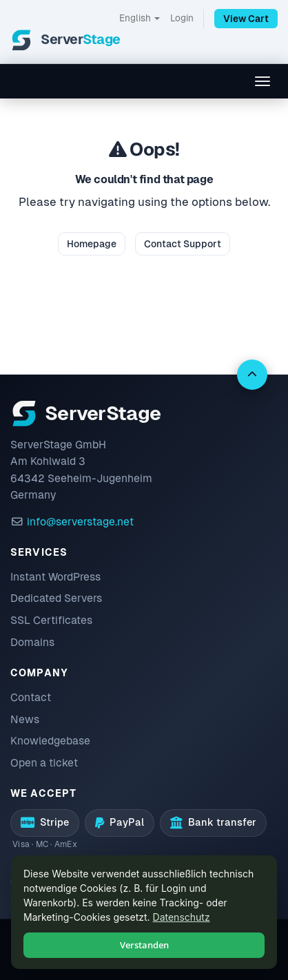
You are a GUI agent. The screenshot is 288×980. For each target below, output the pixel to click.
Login (182, 18)
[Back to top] (252, 375)
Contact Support (183, 244)
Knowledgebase (50, 741)
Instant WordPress (55, 577)
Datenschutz (182, 917)
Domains (32, 642)
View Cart (246, 19)
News (25, 719)
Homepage (92, 244)
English (140, 18)
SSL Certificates (51, 620)
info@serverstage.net (80, 522)
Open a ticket (44, 763)
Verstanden (144, 945)
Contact (31, 697)
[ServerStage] (65, 40)
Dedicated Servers (56, 598)
